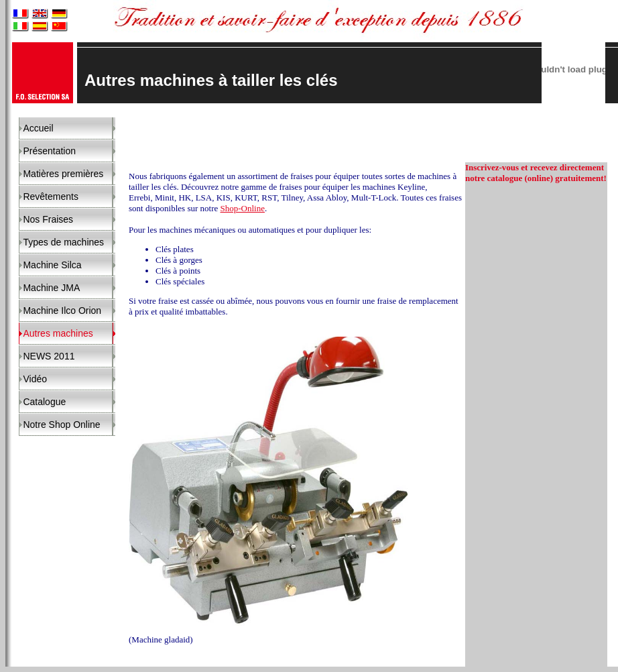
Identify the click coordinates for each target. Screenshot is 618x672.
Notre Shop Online (61, 425)
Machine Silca (52, 265)
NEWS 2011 (49, 356)
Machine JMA (51, 288)
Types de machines (63, 242)
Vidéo (35, 379)
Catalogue (44, 402)
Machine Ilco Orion (62, 311)
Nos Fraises (48, 219)
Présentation (49, 151)
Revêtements (50, 197)
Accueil (38, 128)
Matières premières (63, 174)
